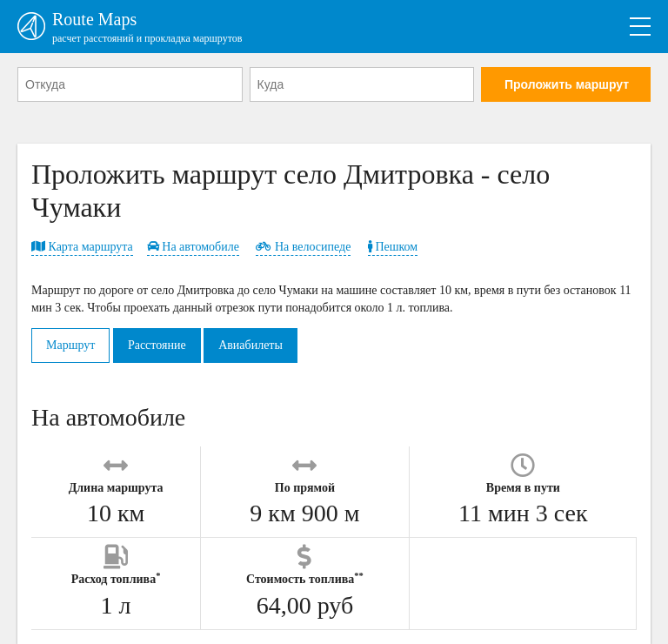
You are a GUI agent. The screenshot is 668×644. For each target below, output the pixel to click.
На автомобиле (193, 247)
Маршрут (70, 345)
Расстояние (157, 345)
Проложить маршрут (567, 84)
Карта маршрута (82, 247)
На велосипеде (303, 247)
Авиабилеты (250, 345)
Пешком (393, 247)
